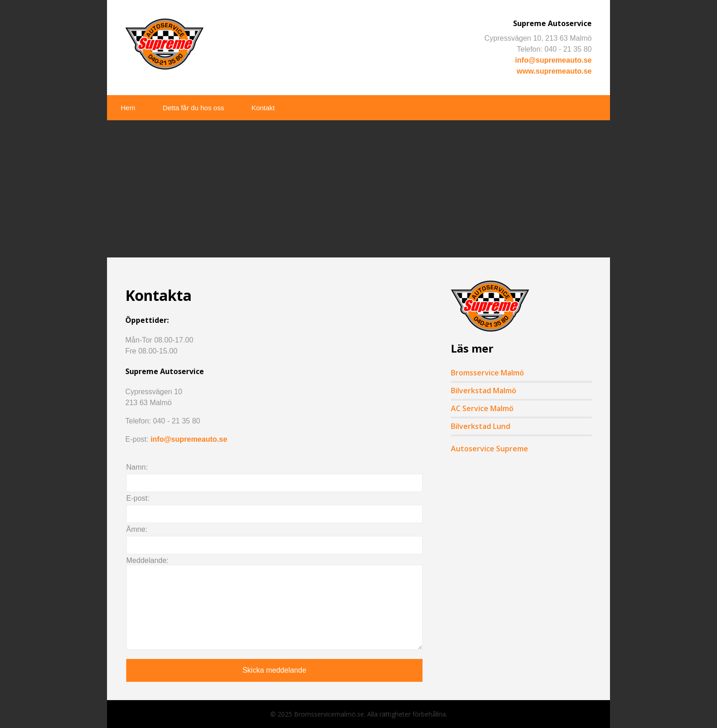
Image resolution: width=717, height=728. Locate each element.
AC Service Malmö (482, 408)
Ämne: (137, 529)
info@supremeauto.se (553, 60)
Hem (128, 108)
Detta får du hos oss (193, 108)
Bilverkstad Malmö (484, 391)
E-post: (138, 498)
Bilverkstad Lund (481, 426)
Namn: (137, 467)
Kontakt (263, 108)
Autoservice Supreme (490, 449)
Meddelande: (147, 560)
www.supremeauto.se (554, 71)
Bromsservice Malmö (487, 373)
